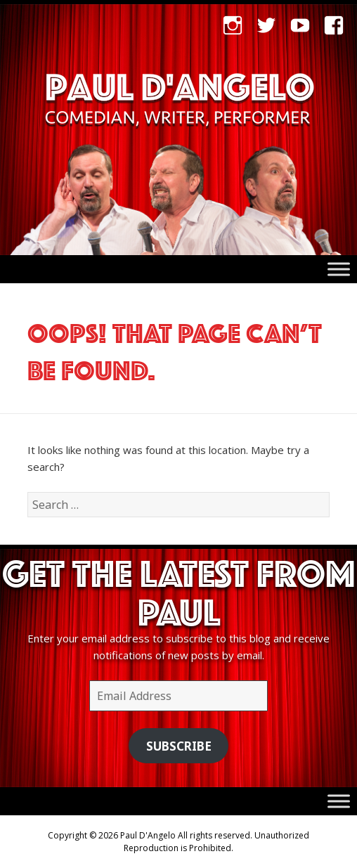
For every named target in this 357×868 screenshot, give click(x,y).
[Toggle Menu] (339, 270)
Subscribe (179, 746)
